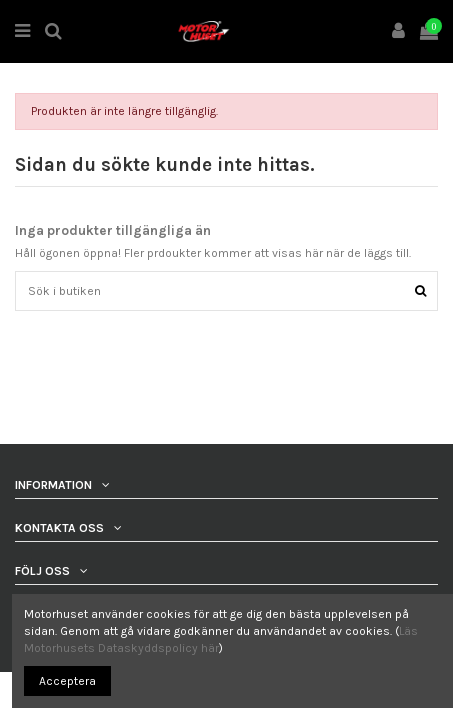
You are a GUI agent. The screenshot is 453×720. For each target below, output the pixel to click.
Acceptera (67, 681)
